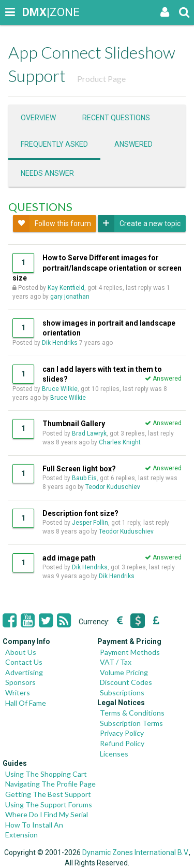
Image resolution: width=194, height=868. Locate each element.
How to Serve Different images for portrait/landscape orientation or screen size (97, 268)
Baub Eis (84, 478)
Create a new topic (139, 223)
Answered (133, 144)
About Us (21, 652)
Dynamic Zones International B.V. (136, 852)
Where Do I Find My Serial (47, 814)
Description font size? (80, 513)
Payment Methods (130, 652)
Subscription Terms (131, 723)
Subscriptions (122, 692)
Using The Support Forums (49, 804)
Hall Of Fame (26, 703)
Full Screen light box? (79, 469)
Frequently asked (54, 144)
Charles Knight (120, 442)
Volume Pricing (124, 672)
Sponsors (20, 682)
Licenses (114, 754)
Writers (18, 692)
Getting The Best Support (48, 794)
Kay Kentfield (66, 288)
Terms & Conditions (132, 713)
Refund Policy (122, 743)
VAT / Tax (116, 662)
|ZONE (32, 12)
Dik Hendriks (60, 343)
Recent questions (116, 118)
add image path (69, 558)
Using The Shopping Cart (46, 774)
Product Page (101, 79)
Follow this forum (52, 223)
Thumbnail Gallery (74, 424)
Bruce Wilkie (60, 389)
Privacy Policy (122, 733)
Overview (38, 118)
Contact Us (24, 662)
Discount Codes (126, 682)
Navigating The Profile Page (50, 784)
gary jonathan (70, 297)
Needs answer (47, 173)
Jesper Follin (90, 523)
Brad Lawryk (89, 433)
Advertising (24, 672)
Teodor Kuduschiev (113, 487)
